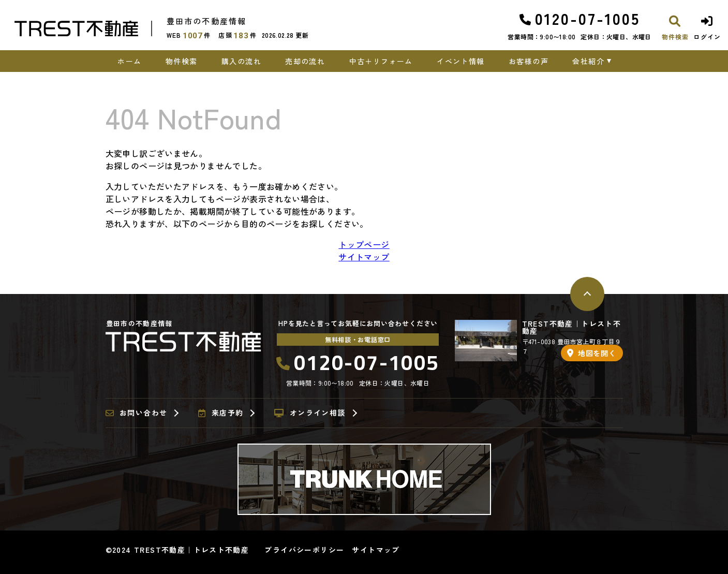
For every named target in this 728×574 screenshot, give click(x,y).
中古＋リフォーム (381, 61)
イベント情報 (460, 61)
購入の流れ (241, 61)
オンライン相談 (310, 413)
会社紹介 (588, 61)
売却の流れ (305, 61)
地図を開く (591, 353)
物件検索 (182, 61)
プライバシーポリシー (304, 550)
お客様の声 (529, 61)
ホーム (129, 61)
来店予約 (221, 413)
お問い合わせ (137, 413)
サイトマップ (364, 257)
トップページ (364, 244)
